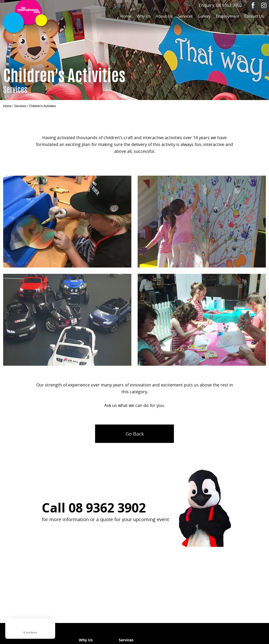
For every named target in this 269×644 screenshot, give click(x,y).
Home (126, 16)
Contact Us (254, 16)
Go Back (135, 434)
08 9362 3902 (229, 5)
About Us (164, 16)
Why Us (144, 16)
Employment (227, 16)
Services (185, 16)
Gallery (204, 16)
